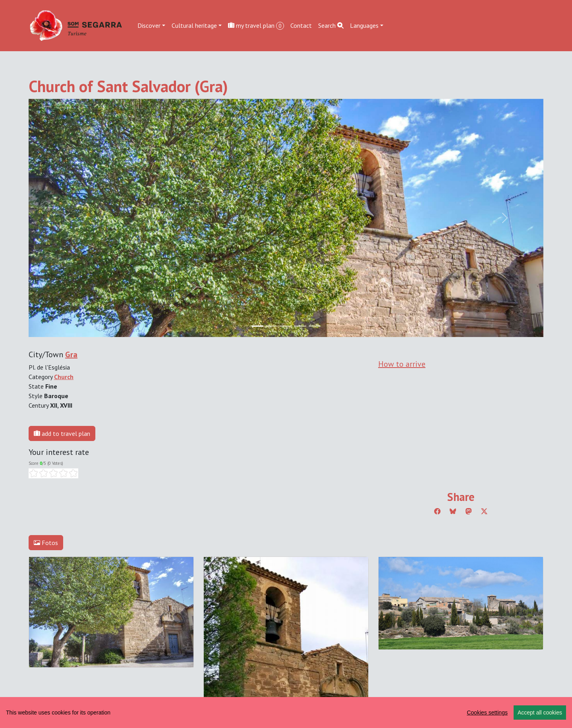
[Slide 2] (286, 326)
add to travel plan (62, 433)
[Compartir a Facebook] (437, 511)
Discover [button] (149, 25)
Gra (71, 354)
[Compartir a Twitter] (484, 511)
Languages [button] (364, 25)
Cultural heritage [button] (194, 25)
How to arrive (402, 364)
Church (64, 377)
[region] (286, 713)
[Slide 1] (272, 326)
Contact (301, 25)
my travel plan (256, 26)
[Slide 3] (300, 326)
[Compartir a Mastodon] (469, 511)
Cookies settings (487, 713)
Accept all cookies (540, 713)
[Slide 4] (315, 326)
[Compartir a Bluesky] (453, 511)
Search (331, 25)
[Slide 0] (257, 326)
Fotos (46, 543)
